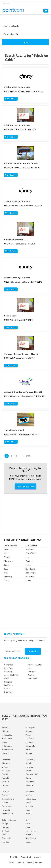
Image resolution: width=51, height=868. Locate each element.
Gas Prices (8, 672)
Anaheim (29, 842)
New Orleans (31, 838)
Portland (6, 795)
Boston (28, 771)
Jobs (6, 553)
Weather (29, 561)
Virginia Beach (8, 814)
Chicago (5, 731)
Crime (6, 565)
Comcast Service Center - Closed (21, 163)
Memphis (29, 767)
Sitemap (39, 863)
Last (28, 456)
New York (6, 728)
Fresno (28, 803)
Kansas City (7, 810)
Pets (27, 557)
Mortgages (8, 561)
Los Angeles (30, 728)
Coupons (8, 549)
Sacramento (7, 806)
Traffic (28, 581)
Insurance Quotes (35, 665)
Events (28, 565)
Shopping (8, 577)
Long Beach (30, 806)
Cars (6, 569)
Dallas (4, 742)
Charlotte (6, 763)
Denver (28, 778)
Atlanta (28, 814)
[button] (46, 11)
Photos (7, 557)
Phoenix (29, 735)
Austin (28, 750)
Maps (6, 678)
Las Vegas (29, 795)
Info (6, 573)
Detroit (28, 763)
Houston (29, 731)
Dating (7, 581)
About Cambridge (11, 675)
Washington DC (32, 774)
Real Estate (30, 577)
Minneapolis (30, 831)
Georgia (5, 753)
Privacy (20, 863)
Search (26, 42)
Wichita (5, 835)
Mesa (28, 810)
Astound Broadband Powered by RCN (23, 392)
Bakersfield (6, 838)
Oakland (5, 831)
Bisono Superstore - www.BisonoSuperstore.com (19, 240)
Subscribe (33, 651)
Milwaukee (30, 782)
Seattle (5, 774)
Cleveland (6, 827)
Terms (29, 863)
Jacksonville (30, 746)
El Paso (5, 767)
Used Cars (8, 692)
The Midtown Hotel (14, 430)
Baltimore (6, 771)
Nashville (6, 778)
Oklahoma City (8, 799)
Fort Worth (30, 760)
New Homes (30, 569)
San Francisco (7, 750)
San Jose (29, 742)
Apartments (30, 549)
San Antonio (7, 739)
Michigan (6, 785)
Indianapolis (7, 746)
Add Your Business (26, 486)
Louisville (6, 782)
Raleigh (5, 824)
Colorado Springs (9, 820)
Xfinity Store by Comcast (17, 87)
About (12, 863)
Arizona (29, 753)
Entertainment (31, 545)
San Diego (30, 739)
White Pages (31, 573)
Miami (28, 824)
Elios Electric (11, 316)
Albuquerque (31, 799)
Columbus (6, 760)
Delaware (29, 785)
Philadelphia (7, 735)
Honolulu (6, 842)
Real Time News (10, 545)
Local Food (9, 668)
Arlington (29, 835)
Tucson (5, 803)
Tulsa (28, 827)
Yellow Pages (31, 553)
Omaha (28, 820)
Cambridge (9, 665)
